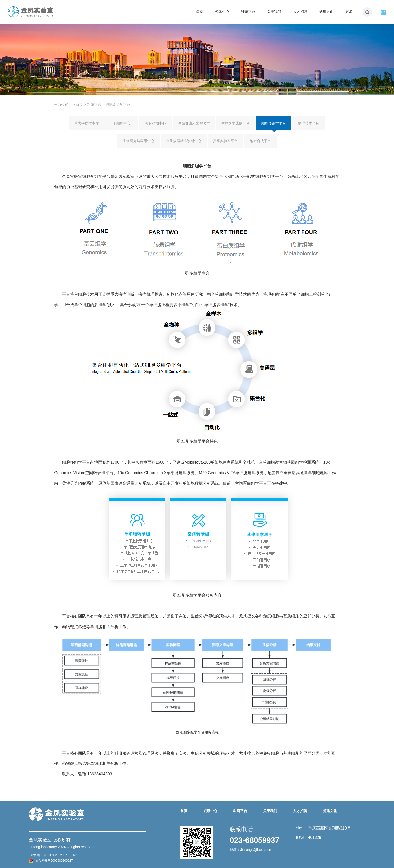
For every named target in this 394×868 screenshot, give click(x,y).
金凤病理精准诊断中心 (184, 141)
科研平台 (248, 12)
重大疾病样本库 (87, 123)
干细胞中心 (122, 123)
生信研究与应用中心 (138, 141)
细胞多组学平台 (274, 126)
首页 (200, 12)
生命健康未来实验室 (194, 123)
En (383, 12)
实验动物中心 (155, 123)
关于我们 (274, 12)
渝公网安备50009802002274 (52, 861)
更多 (349, 12)
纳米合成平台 (260, 141)
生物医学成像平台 (235, 123)
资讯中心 (222, 12)
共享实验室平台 (225, 141)
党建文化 (326, 12)
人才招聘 (300, 12)
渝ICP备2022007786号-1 (60, 855)
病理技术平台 (309, 123)
